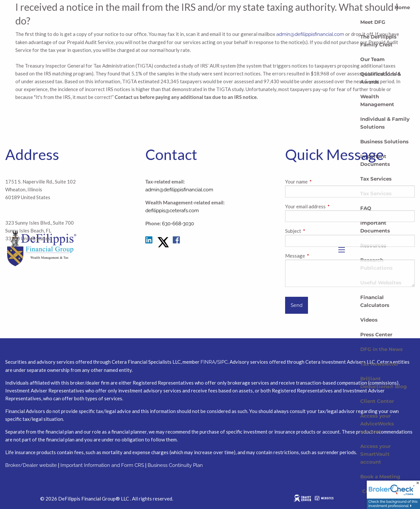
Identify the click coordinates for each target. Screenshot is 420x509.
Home (402, 7)
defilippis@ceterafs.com (172, 211)
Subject (316, 231)
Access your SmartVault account (375, 454)
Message (318, 256)
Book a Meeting (380, 477)
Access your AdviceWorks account (377, 424)
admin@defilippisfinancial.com (179, 190)
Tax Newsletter (379, 364)
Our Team (372, 59)
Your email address (328, 206)
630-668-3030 (178, 224)
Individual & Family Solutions (385, 123)
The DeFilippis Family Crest (378, 41)
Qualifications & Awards (381, 78)
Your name (319, 182)
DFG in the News (381, 349)
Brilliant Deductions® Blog (384, 382)
